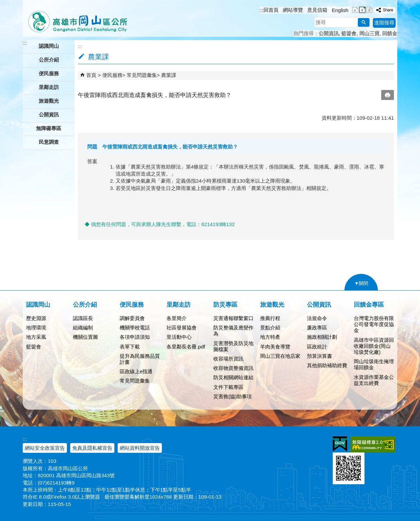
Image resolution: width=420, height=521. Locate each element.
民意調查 (49, 142)
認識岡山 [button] (49, 46)
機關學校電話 (135, 328)
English (340, 10)
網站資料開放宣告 (140, 448)
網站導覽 (293, 10)
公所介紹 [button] (49, 60)
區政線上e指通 (136, 371)
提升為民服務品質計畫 (140, 359)
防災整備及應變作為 (233, 331)
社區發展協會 (182, 328)
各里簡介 (177, 318)
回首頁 (271, 10)
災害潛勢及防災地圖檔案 (233, 346)
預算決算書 (320, 356)
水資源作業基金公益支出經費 (374, 380)
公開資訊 (329, 33)
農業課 (169, 75)
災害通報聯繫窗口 (233, 318)
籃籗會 (349, 33)
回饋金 (390, 33)
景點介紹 (270, 328)
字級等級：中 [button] (362, 10)
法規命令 (317, 318)
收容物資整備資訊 (233, 368)
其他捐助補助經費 (327, 365)
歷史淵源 (36, 318)
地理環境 (36, 328)
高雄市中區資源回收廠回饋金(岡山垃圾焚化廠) (374, 346)
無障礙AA (373, 444)
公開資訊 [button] (49, 115)
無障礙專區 (49, 128)
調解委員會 (132, 318)
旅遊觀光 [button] (49, 101)
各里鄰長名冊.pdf (186, 347)
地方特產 (270, 337)
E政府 (340, 444)
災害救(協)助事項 (233, 396)
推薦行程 (270, 318)
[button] (364, 22)
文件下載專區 (228, 387)
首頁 (91, 75)
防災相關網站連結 (233, 377)
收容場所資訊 (228, 359)
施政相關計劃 (322, 337)
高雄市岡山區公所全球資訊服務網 (75, 18)
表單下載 (130, 347)
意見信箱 (317, 10)
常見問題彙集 (142, 75)
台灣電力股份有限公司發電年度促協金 (374, 324)
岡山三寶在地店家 (280, 356)
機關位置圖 (85, 337)
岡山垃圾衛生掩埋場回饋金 (374, 364)
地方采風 (36, 337)
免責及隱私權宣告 (92, 448)
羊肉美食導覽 (275, 347)
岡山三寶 (370, 33)
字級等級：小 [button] (355, 10)
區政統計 (317, 347)
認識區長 (83, 318)
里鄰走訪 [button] (49, 87)
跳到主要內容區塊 (4, 4)
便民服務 (112, 75)
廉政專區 (317, 328)
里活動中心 (179, 337)
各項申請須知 (135, 337)
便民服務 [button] (49, 73)
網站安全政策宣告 (45, 448)
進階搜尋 (384, 23)
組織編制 (83, 328)
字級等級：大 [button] (369, 10)
